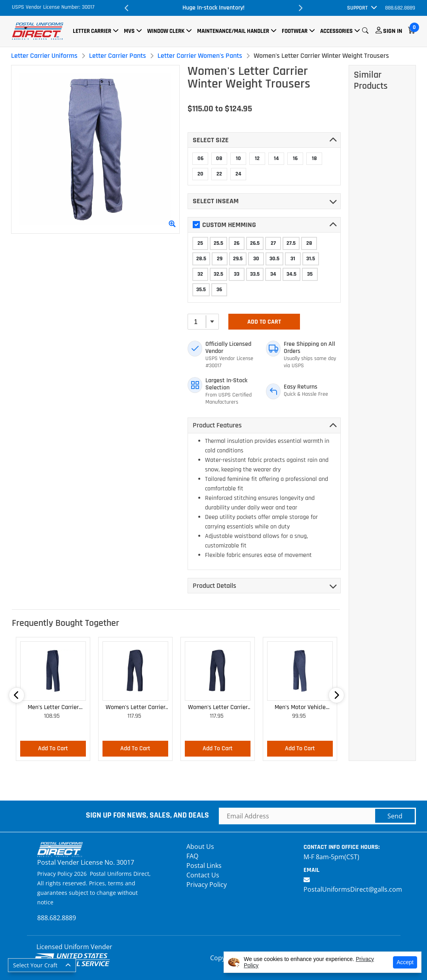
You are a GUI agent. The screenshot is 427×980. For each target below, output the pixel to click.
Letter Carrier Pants (118, 56)
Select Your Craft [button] (35, 965)
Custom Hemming (224, 225)
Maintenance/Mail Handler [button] (233, 31)
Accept (405, 962)
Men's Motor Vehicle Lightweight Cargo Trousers (300, 708)
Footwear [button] (295, 31)
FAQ (192, 856)
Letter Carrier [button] (92, 31)
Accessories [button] (336, 31)
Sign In (393, 31)
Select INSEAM (216, 201)
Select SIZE (211, 140)
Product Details (214, 586)
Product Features (217, 425)
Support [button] (357, 8)
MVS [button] (129, 31)
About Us (200, 847)
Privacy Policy (207, 885)
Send (395, 816)
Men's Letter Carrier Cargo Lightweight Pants (53, 708)
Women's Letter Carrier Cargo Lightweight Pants (136, 708)
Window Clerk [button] (166, 31)
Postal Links (204, 866)
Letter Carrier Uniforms (44, 56)
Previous (127, 8)
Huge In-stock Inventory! (213, 8)
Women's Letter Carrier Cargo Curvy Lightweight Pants (218, 708)
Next (300, 8)
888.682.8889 (400, 8)
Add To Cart (264, 322)
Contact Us (203, 875)
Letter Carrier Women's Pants (200, 56)
